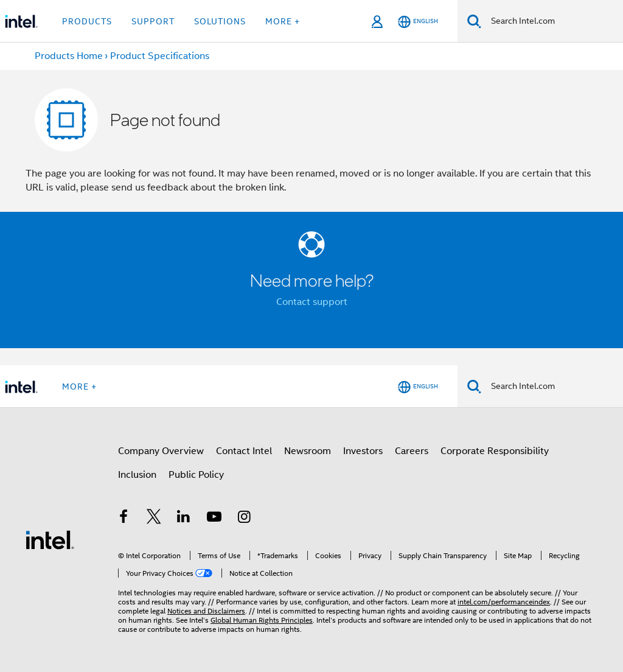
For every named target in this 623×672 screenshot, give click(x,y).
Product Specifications (160, 56)
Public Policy (196, 475)
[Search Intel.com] (552, 21)
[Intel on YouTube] (214, 519)
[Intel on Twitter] (154, 519)
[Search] (474, 21)
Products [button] (87, 21)
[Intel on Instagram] (244, 519)
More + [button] (283, 21)
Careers (412, 451)
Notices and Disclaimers (206, 611)
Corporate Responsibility (495, 451)
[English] (418, 22)
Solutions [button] (220, 21)
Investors (363, 451)
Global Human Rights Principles (262, 620)
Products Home (69, 56)
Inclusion (137, 475)
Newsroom (308, 451)
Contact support (312, 302)
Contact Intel (244, 451)
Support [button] (153, 21)
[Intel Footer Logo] (50, 539)
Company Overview (161, 451)
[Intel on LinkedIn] (184, 519)
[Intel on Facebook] (124, 519)
